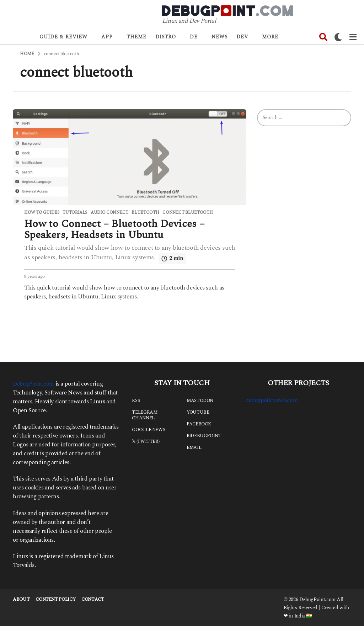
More (270, 37)
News (220, 37)
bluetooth (145, 213)
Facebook (199, 423)
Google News (148, 429)
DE (194, 37)
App (107, 37)
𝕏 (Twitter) (146, 441)
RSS (136, 400)
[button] (323, 37)
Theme (136, 37)
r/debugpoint (204, 435)
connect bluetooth (188, 213)
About (21, 599)
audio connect (109, 213)
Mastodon (200, 400)
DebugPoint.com (34, 383)
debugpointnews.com (273, 399)
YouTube (198, 412)
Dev (242, 37)
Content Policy (55, 599)
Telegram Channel (144, 414)
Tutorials (75, 213)
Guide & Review (63, 37)
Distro (166, 37)
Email (194, 447)
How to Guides (42, 213)
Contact (93, 599)
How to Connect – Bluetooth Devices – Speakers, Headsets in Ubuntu (118, 229)
